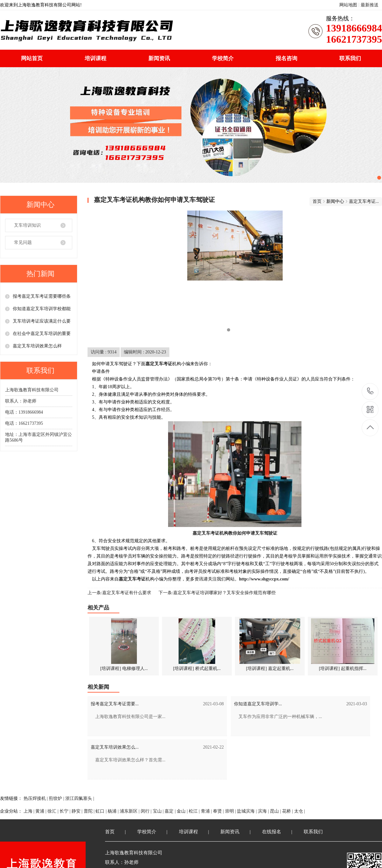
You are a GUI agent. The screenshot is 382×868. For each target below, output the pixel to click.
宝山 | (159, 811)
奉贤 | (219, 811)
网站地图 (348, 5)
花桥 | (288, 811)
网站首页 (32, 58)
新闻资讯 (159, 58)
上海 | (30, 811)
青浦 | (207, 811)
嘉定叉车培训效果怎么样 (37, 346)
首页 (317, 201)
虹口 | (102, 811)
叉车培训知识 (27, 225)
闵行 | (147, 811)
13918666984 (370, 391)
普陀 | (90, 811)
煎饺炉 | (57, 798)
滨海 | (264, 811)
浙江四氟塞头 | (80, 798)
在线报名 (272, 832)
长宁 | (66, 811)
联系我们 (350, 58)
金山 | (183, 811)
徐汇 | (53, 811)
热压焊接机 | (36, 798)
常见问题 (23, 242)
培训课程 (95, 58)
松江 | (195, 811)
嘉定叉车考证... (364, 201)
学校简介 (223, 58)
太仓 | (300, 811)
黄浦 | (41, 811)
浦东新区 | (130, 811)
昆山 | (276, 811)
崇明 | (231, 811)
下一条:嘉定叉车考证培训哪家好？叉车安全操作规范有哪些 (217, 593)
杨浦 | (114, 811)
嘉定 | (171, 811)
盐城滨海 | (247, 811)
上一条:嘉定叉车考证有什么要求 (119, 593)
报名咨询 (286, 58)
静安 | (78, 811)
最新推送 (370, 5)
